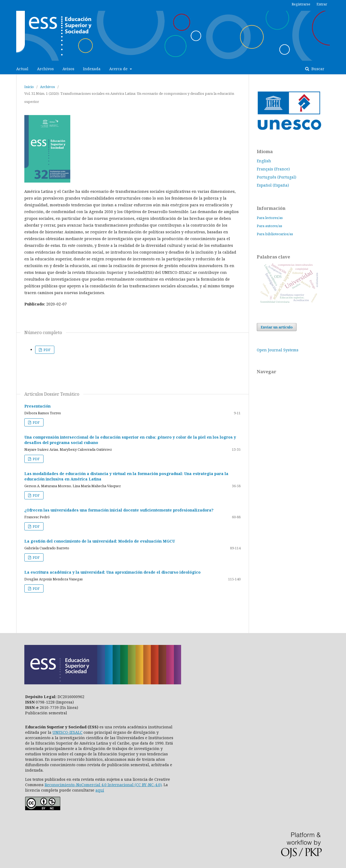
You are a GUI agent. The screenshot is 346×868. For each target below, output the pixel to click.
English (264, 161)
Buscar (317, 69)
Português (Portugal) (277, 177)
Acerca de (119, 69)
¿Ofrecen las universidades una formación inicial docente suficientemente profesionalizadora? (119, 510)
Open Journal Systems (278, 350)
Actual (22, 69)
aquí (100, 790)
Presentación (37, 406)
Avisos (68, 69)
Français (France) (273, 169)
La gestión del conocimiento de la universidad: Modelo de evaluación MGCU (100, 541)
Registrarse (301, 4)
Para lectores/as (270, 218)
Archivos (45, 69)
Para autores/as (270, 226)
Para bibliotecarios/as (275, 234)
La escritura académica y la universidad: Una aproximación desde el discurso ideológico (112, 572)
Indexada (92, 69)
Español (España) (273, 185)
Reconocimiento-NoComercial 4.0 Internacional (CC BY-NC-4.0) (103, 785)
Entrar (322, 4)
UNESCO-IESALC (67, 732)
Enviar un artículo (277, 327)
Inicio (29, 87)
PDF (47, 350)
